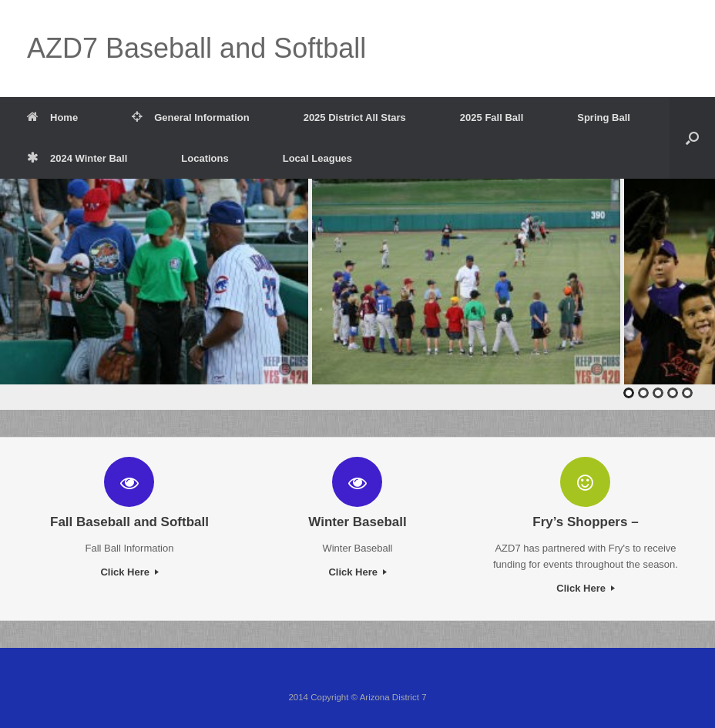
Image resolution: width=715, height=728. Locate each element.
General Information (191, 117)
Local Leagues (317, 158)
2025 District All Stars (355, 117)
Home (52, 117)
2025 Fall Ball (492, 117)
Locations (205, 158)
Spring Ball (604, 117)
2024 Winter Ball (77, 158)
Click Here (129, 572)
